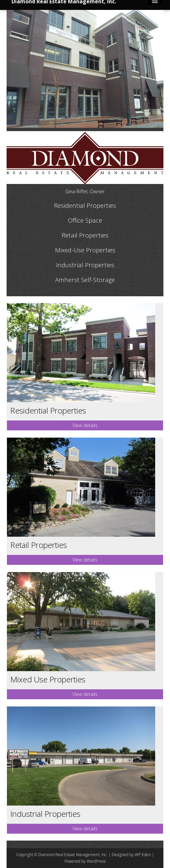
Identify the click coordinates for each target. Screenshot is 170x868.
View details (85, 425)
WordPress (96, 861)
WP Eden (143, 855)
